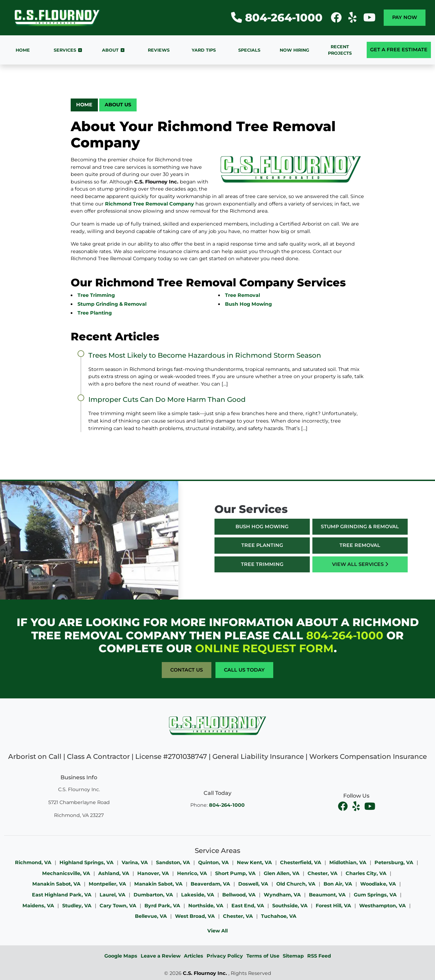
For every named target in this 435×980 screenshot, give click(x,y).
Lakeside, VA (198, 895)
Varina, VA (135, 862)
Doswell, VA (253, 884)
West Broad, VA (195, 916)
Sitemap (293, 956)
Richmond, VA (33, 862)
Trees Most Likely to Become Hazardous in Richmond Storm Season (205, 355)
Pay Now (405, 17)
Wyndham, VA (282, 895)
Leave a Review (161, 956)
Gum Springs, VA (375, 895)
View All (217, 931)
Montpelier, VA (107, 884)
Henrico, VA (192, 873)
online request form (264, 648)
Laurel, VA (112, 895)
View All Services (372, 564)
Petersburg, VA (394, 862)
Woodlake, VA (378, 884)
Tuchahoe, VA (279, 916)
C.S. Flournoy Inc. (205, 973)
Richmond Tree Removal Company (150, 204)
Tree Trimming (96, 295)
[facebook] (343, 806)
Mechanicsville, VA (66, 873)
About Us (118, 105)
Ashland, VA (114, 873)
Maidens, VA (38, 906)
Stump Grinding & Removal (112, 304)
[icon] (337, 19)
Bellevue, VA (151, 916)
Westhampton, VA (382, 906)
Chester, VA (323, 873)
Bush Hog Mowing (248, 304)
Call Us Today (244, 670)
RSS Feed (319, 956)
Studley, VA (77, 906)
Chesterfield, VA (301, 862)
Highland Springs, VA (86, 862)
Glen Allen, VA (282, 873)
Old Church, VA (296, 884)
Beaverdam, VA (210, 884)
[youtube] (370, 806)
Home (84, 105)
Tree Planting (95, 313)
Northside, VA (206, 906)
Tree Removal (242, 295)
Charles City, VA (366, 873)
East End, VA (248, 906)
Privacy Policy (225, 956)
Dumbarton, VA (153, 895)
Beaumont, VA (327, 895)
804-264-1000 (277, 17)
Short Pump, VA (235, 873)
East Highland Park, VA (62, 895)
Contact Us (187, 670)
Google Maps (121, 956)
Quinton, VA (213, 862)
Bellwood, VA (239, 895)
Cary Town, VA (118, 906)
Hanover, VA (153, 873)
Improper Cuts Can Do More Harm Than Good (167, 399)
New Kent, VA (254, 862)
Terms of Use (263, 956)
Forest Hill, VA (333, 906)
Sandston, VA (173, 862)
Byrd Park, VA (162, 906)
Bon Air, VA (338, 884)
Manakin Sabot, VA (56, 884)
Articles (194, 956)
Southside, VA (290, 906)
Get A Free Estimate (399, 50)
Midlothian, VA (348, 862)
